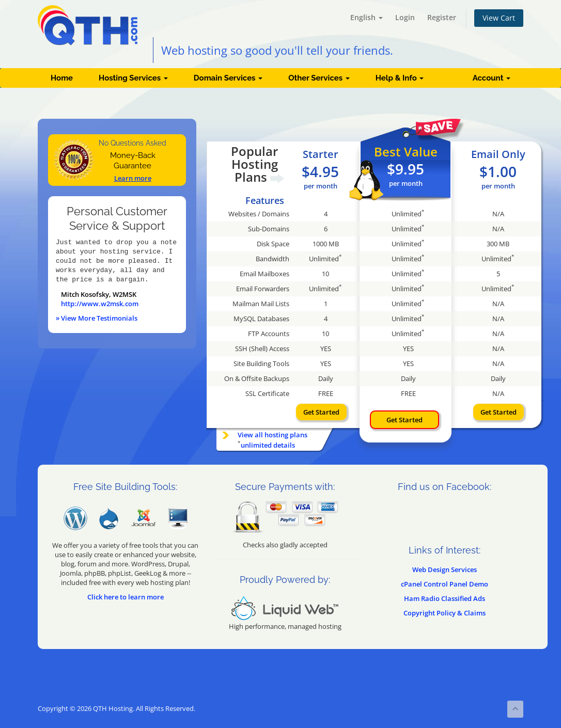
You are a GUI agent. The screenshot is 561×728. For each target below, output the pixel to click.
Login (405, 17)
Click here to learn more (126, 597)
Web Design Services (445, 569)
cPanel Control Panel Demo (445, 584)
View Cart (499, 18)
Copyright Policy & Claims (445, 613)
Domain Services (228, 78)
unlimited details (268, 445)
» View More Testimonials (97, 318)
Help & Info (400, 78)
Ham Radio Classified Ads (445, 598)
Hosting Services (133, 78)
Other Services (319, 78)
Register (442, 17)
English (367, 17)
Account (492, 78)
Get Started (321, 412)
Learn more (133, 178)
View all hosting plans (272, 435)
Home (62, 78)
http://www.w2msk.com (100, 304)
